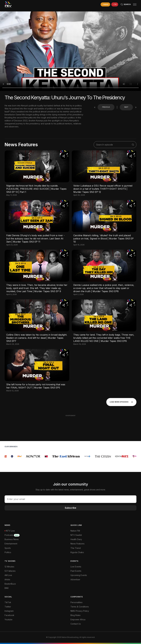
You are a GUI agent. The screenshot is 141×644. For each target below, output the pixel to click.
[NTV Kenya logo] (8, 4)
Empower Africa (78, 619)
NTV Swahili (76, 535)
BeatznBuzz (10, 584)
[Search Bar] (126, 4)
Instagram (9, 611)
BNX (7, 588)
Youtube (8, 619)
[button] (134, 5)
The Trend (76, 548)
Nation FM (75, 531)
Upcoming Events (79, 575)
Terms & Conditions (80, 607)
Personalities (76, 602)
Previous (106, 107)
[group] (6, 456)
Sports (8, 548)
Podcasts (12, 535)
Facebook (9, 615)
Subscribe (70, 508)
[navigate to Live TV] (115, 5)
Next (126, 107)
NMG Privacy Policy (80, 611)
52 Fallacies (10, 571)
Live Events (76, 567)
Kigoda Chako (77, 552)
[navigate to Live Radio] (105, 5)
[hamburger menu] (135, 5)
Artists (7, 579)
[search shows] (114, 145)
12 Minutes (9, 567)
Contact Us (76, 624)
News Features (77, 544)
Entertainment (11, 544)
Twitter (8, 607)
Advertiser (75, 579)
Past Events (76, 571)
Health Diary (76, 539)
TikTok (8, 602)
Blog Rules (75, 615)
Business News (12, 539)
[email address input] (70, 499)
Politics (8, 552)
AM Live (8, 575)
